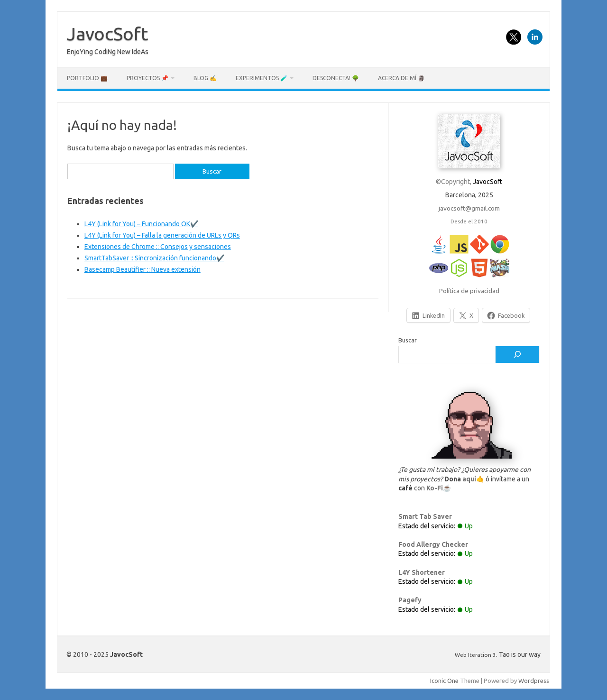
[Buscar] (517, 355)
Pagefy (410, 600)
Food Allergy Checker (433, 544)
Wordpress (534, 681)
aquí (469, 479)
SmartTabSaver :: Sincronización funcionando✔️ (154, 258)
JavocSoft (107, 34)
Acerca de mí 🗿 (401, 78)
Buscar (408, 340)
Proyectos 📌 (147, 78)
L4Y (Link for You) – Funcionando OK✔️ (141, 224)
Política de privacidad (469, 291)
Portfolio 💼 (87, 78)
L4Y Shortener (422, 572)
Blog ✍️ (205, 78)
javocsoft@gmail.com (469, 208)
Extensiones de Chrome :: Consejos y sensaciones (158, 247)
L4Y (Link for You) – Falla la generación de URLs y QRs (162, 235)
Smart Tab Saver (425, 516)
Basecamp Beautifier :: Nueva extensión (143, 269)
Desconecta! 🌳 (336, 78)
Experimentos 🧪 (262, 78)
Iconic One (444, 681)
